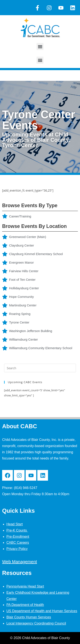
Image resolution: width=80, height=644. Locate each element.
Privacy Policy (17, 549)
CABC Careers (18, 543)
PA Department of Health (25, 605)
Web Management (20, 562)
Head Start (15, 524)
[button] (40, 47)
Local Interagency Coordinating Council (36, 623)
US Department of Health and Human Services (42, 611)
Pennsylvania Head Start (25, 586)
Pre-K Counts (17, 530)
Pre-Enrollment (18, 537)
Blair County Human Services (29, 617)
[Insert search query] (40, 368)
